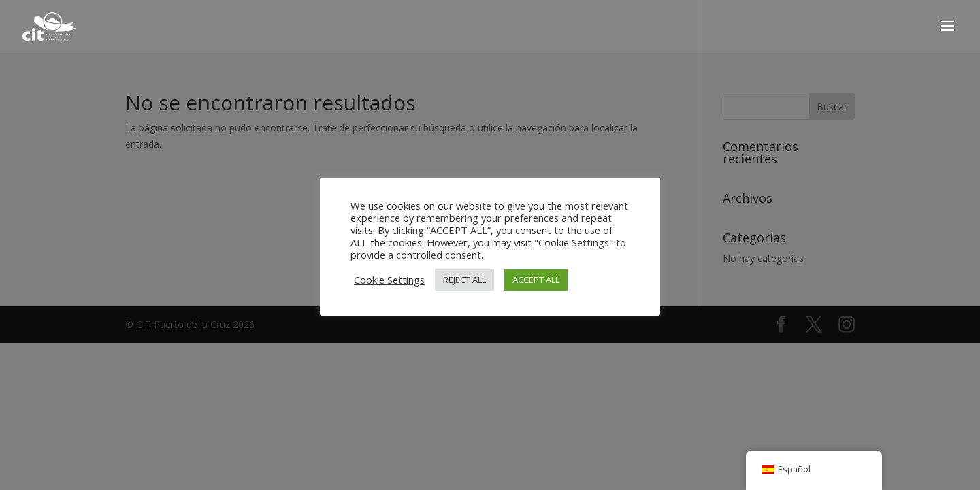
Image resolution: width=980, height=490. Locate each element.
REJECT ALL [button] (464, 280)
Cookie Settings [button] (389, 280)
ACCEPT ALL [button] (536, 280)
